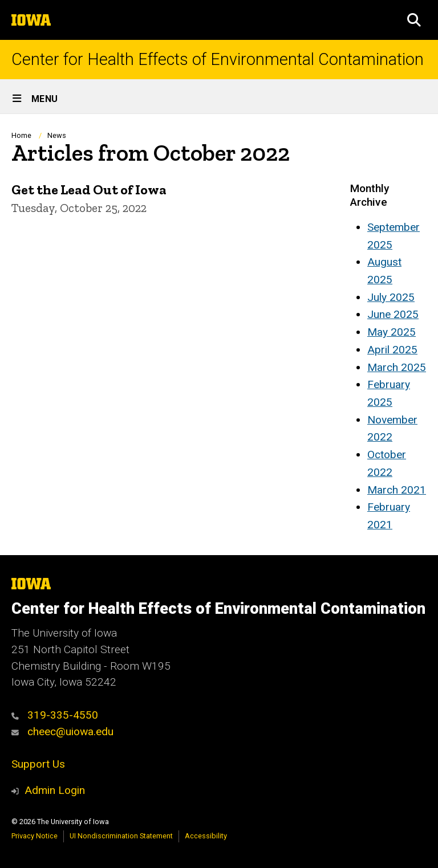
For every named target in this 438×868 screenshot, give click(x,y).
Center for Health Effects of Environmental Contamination (218, 60)
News (57, 135)
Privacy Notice (35, 836)
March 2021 (397, 490)
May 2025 (392, 332)
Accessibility (206, 836)
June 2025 (393, 314)
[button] (414, 20)
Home (21, 135)
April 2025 (392, 350)
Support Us (38, 764)
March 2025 (397, 367)
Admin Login (55, 790)
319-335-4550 (55, 715)
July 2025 (391, 297)
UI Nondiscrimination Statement (121, 836)
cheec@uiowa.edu (62, 732)
